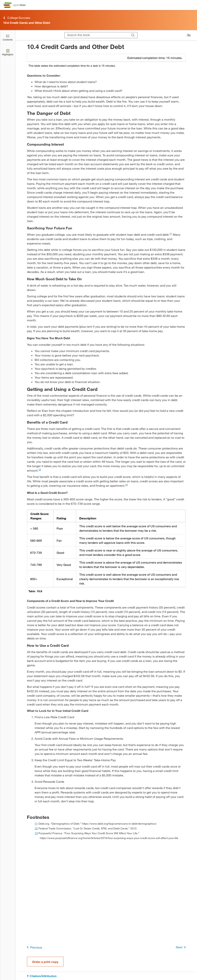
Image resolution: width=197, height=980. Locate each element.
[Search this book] (97, 35)
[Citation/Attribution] (106, 976)
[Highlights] (8, 52)
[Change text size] (189, 35)
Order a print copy (45, 962)
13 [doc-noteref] (126, 485)
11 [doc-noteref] (171, 234)
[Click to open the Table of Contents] (8, 37)
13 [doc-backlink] (36, 833)
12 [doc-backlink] (36, 828)
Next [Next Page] (182, 947)
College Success (17, 18)
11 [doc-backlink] (36, 824)
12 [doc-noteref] (40, 469)
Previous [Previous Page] (34, 947)
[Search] (133, 35)
